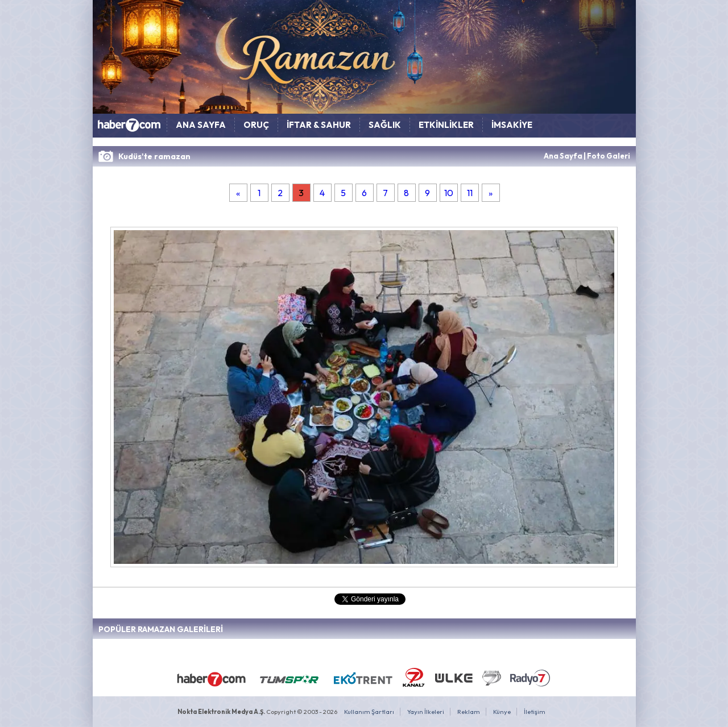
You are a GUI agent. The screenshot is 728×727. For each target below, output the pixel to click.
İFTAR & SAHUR (319, 125)
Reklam (469, 712)
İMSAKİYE (512, 125)
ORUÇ (256, 125)
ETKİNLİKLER (446, 125)
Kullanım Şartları (369, 712)
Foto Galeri (609, 156)
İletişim (535, 712)
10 (449, 193)
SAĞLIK (385, 125)
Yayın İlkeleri (426, 712)
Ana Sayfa (563, 156)
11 (470, 193)
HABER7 (130, 128)
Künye (502, 712)
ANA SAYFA (201, 125)
